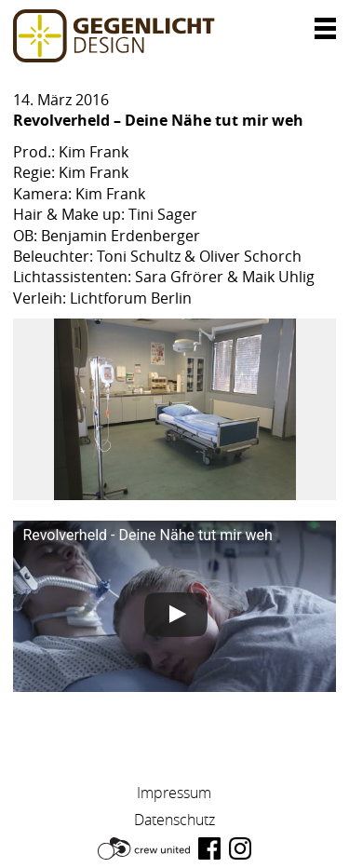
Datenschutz (174, 820)
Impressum (174, 793)
